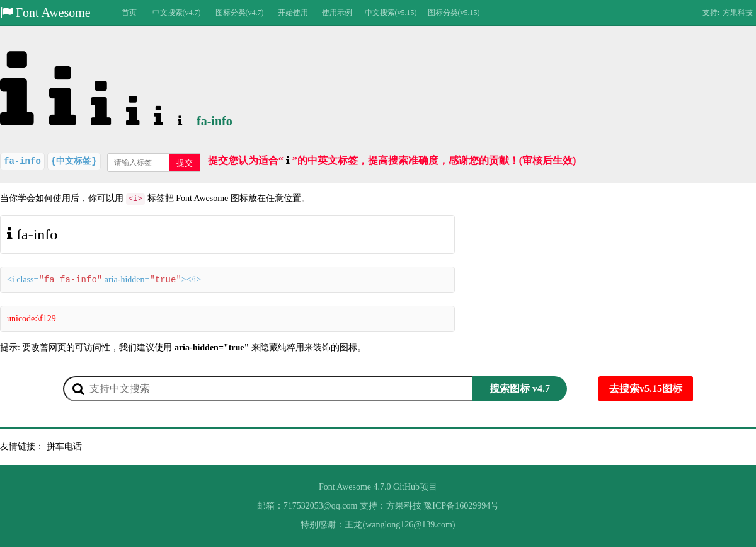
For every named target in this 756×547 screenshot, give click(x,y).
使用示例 (337, 13)
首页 (129, 13)
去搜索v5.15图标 (646, 389)
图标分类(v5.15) (454, 13)
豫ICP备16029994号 (461, 506)
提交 (185, 163)
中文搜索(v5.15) (391, 13)
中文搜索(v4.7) (177, 13)
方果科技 (738, 13)
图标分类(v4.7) (240, 13)
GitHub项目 (415, 487)
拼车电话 (64, 446)
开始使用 (293, 13)
